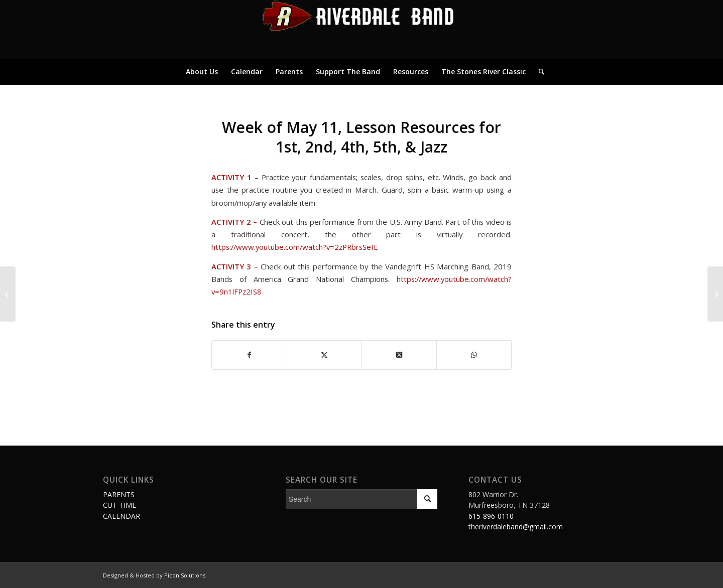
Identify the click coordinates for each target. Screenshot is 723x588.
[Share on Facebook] (249, 355)
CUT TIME (119, 505)
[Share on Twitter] (324, 355)
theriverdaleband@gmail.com (516, 527)
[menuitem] (202, 72)
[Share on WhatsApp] (474, 355)
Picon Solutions (185, 575)
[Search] (538, 72)
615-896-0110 (491, 516)
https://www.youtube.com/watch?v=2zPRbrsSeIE (295, 247)
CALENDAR (122, 516)
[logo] (361, 30)
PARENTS (119, 494)
